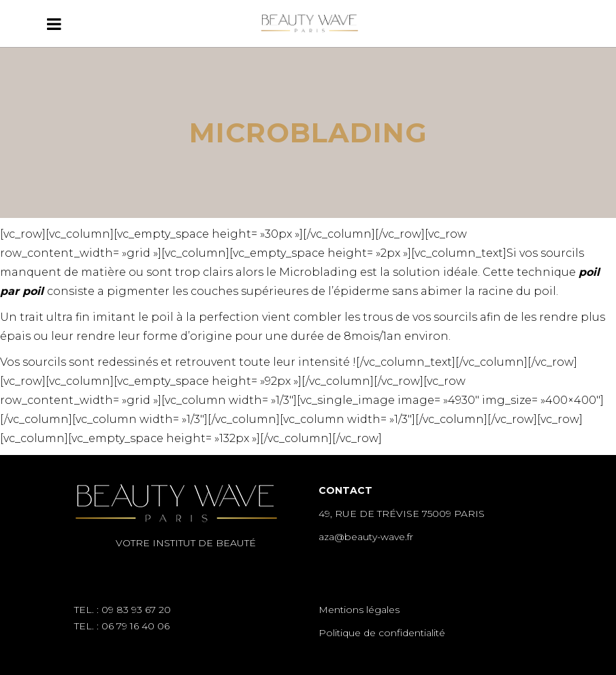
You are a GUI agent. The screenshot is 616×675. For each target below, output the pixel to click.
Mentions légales (359, 610)
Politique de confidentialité (382, 633)
